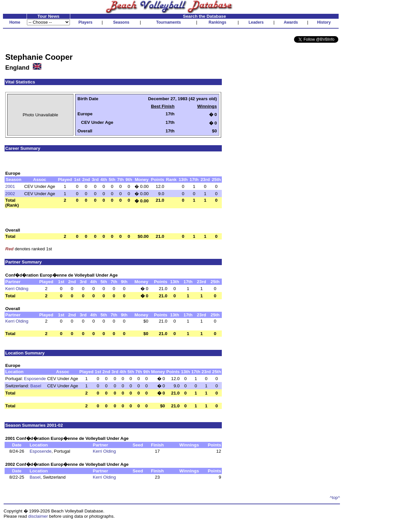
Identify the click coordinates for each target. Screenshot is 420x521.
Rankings (218, 22)
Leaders (256, 22)
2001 (10, 186)
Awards (291, 22)
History (324, 22)
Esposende (35, 379)
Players (85, 22)
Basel (36, 386)
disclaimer (38, 516)
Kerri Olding (17, 289)
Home (15, 22)
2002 (10, 194)
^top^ (335, 498)
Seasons (121, 22)
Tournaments (168, 22)
